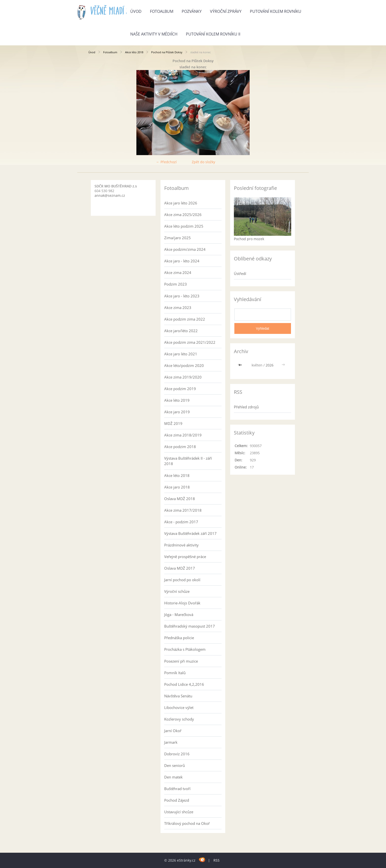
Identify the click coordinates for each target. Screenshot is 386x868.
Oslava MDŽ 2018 (180, 499)
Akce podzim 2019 (180, 389)
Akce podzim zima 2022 (185, 319)
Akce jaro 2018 (177, 487)
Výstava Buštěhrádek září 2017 (190, 533)
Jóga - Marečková (179, 615)
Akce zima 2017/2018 (183, 510)
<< (241, 365)
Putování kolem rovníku (276, 11)
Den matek (173, 777)
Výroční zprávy (226, 11)
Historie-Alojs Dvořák (182, 603)
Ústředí (240, 273)
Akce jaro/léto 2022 (181, 331)
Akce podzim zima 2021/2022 (190, 342)
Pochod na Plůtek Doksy (167, 52)
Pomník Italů (175, 673)
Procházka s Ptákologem (185, 649)
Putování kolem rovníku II (213, 34)
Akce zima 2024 (178, 272)
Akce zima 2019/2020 (183, 377)
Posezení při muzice (181, 661)
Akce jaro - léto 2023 (182, 296)
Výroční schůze (177, 591)
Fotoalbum (162, 11)
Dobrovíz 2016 (177, 754)
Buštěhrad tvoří (177, 789)
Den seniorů (175, 765)
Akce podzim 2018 (180, 447)
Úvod (136, 11)
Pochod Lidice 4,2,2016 (184, 684)
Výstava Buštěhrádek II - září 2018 (188, 461)
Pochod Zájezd (177, 800)
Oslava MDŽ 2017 (180, 568)
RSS (217, 860)
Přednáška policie (179, 638)
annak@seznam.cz (110, 195)
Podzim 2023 (176, 284)
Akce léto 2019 (177, 400)
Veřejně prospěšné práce (185, 557)
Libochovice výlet (179, 707)
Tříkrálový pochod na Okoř (187, 823)
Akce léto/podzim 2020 (184, 365)
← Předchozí (166, 162)
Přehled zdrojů (246, 407)
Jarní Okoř (173, 731)
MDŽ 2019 (173, 423)
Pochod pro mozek (249, 239)
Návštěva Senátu (178, 696)
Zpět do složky (203, 162)
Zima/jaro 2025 (177, 238)
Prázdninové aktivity (181, 545)
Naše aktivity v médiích (154, 34)
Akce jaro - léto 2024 (182, 261)
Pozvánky (192, 11)
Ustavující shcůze (179, 812)
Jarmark (171, 742)
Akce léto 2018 (134, 52)
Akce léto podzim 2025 (184, 226)
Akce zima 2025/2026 (183, 215)
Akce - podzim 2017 (181, 522)
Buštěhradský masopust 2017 (190, 626)
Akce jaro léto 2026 (181, 203)
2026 (270, 365)
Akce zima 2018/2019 (183, 435)
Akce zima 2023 (178, 307)
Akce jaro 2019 (177, 412)
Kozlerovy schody (179, 719)
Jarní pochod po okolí (182, 580)
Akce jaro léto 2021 (181, 354)
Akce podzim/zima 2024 (185, 249)
